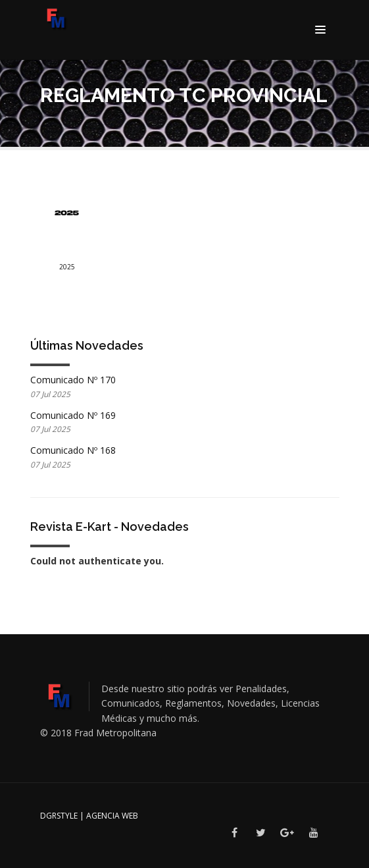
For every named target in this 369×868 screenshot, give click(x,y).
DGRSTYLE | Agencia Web (89, 816)
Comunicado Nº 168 (73, 450)
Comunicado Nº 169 (73, 415)
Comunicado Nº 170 (73, 380)
